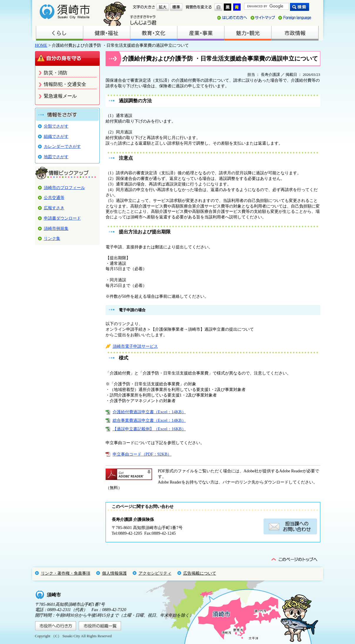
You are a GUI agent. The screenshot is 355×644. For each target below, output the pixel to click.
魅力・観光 (248, 33)
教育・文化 (154, 33)
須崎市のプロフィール (64, 188)
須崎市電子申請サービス (135, 346)
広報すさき (54, 208)
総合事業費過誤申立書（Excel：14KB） (149, 420)
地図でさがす (56, 157)
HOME (41, 45)
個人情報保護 (114, 573)
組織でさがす (56, 136)
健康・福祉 (106, 33)
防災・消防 (56, 73)
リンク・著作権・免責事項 (66, 573)
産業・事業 (201, 33)
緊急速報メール (60, 96)
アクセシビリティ (155, 573)
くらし (59, 33)
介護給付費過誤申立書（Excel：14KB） (149, 412)
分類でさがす (56, 126)
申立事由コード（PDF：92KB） (142, 454)
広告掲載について (200, 573)
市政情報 (295, 33)
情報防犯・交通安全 (65, 84)
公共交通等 (54, 198)
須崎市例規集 (56, 228)
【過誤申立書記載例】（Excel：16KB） (149, 429)
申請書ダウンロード (62, 218)
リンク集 (52, 238)
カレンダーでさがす (62, 146)
